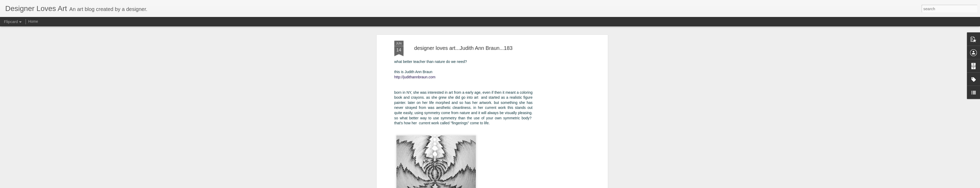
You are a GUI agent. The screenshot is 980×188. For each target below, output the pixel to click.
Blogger (514, 185)
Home (33, 21)
